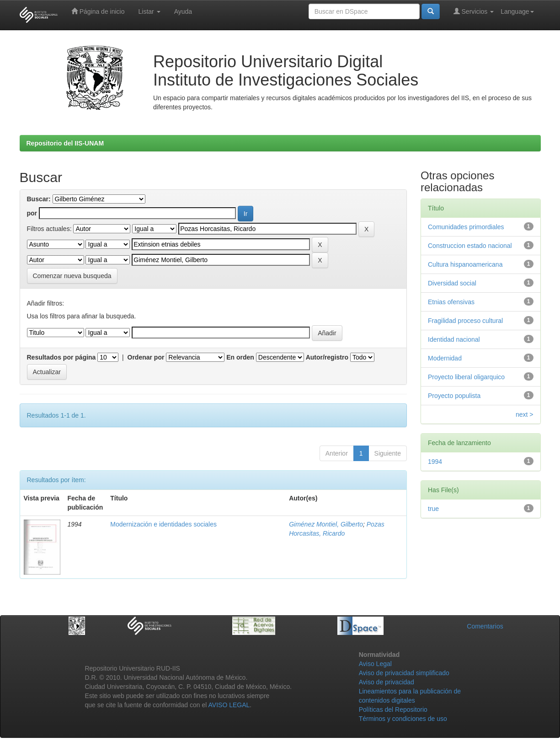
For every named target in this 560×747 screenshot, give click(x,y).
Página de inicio (98, 11)
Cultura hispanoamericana (465, 264)
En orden (240, 357)
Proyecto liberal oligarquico (466, 377)
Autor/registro (327, 357)
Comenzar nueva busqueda (72, 276)
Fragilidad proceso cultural (465, 321)
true (433, 509)
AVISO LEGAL (229, 705)
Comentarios (485, 626)
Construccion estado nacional (470, 246)
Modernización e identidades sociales (163, 524)
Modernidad (445, 358)
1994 (435, 462)
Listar (149, 11)
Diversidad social (452, 283)
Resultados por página (61, 357)
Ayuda (183, 11)
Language (517, 11)
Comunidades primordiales (466, 227)
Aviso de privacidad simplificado (404, 673)
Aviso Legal (375, 664)
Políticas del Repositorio (393, 709)
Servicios (474, 11)
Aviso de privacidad (387, 682)
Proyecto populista (454, 396)
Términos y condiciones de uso (403, 719)
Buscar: (39, 199)
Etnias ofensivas (451, 302)
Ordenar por (146, 357)
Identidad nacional (454, 339)
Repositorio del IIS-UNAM (65, 143)
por (32, 213)
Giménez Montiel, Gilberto (326, 524)
